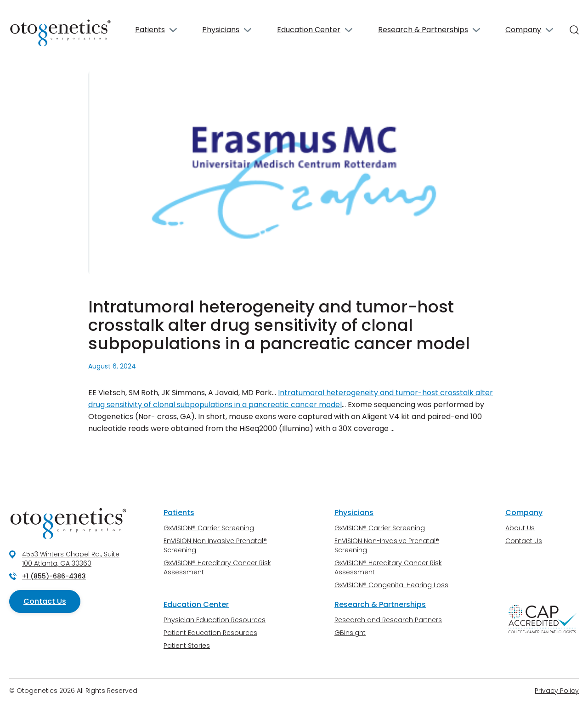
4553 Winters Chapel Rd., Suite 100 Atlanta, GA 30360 (71, 559)
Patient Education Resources (210, 633)
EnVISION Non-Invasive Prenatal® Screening (387, 545)
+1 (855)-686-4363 (54, 576)
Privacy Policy (557, 691)
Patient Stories (187, 646)
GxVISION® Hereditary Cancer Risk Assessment (217, 567)
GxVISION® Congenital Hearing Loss (391, 585)
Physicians (221, 30)
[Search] (574, 30)
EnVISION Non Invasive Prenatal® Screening (215, 545)
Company (523, 30)
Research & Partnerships (423, 30)
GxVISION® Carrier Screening (209, 528)
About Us (520, 528)
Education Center (309, 30)
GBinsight (350, 633)
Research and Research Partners (388, 620)
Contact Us (45, 601)
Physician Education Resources (215, 620)
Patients (150, 30)
